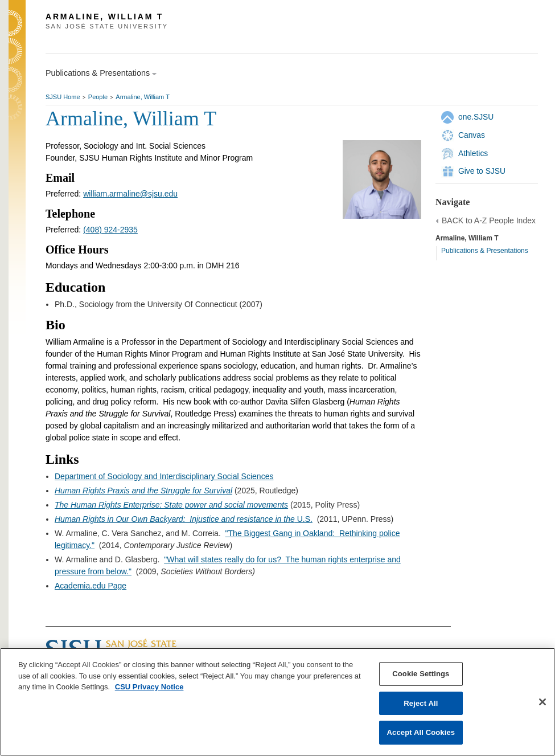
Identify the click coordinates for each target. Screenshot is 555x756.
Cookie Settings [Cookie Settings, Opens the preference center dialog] (421, 674)
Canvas (472, 135)
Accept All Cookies (421, 732)
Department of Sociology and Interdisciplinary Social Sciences (164, 476)
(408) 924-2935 (110, 230)
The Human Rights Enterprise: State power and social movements (171, 505)
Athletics (473, 153)
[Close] (542, 702)
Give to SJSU (482, 171)
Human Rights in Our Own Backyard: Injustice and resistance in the (175, 519)
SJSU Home (63, 97)
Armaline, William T (143, 97)
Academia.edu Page (91, 586)
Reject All (421, 703)
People (98, 97)
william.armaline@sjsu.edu (130, 194)
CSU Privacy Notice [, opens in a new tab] (149, 687)
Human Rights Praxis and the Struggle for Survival (143, 491)
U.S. (304, 519)
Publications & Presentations (485, 251)
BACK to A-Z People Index (489, 220)
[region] (277, 702)
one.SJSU (476, 117)
